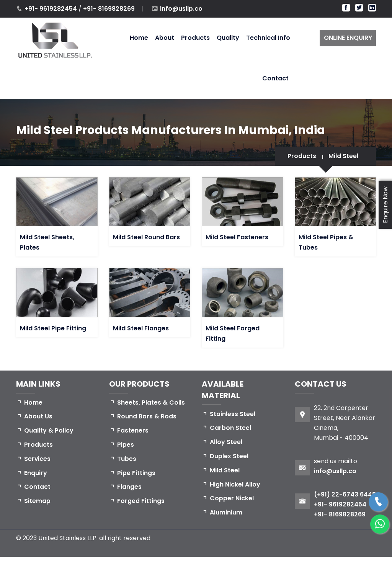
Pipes (126, 445)
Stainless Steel (233, 414)
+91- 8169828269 (109, 9)
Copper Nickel (232, 499)
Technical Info (268, 38)
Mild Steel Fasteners (237, 237)
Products (195, 38)
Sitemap (37, 502)
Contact (275, 78)
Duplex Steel (229, 456)
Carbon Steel (230, 428)
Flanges (129, 487)
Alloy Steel (226, 442)
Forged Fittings (141, 502)
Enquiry (36, 473)
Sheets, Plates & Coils (151, 403)
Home (139, 38)
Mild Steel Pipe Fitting (53, 328)
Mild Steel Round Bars (146, 237)
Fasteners (133, 431)
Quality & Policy (49, 431)
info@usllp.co (181, 9)
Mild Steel (343, 156)
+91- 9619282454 (51, 9)
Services (38, 459)
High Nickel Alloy (235, 485)
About (165, 38)
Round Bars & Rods (147, 417)
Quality (228, 38)
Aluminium (226, 513)
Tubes (127, 459)
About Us (38, 417)
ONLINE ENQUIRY (348, 38)
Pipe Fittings (136, 473)
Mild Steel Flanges (141, 328)
